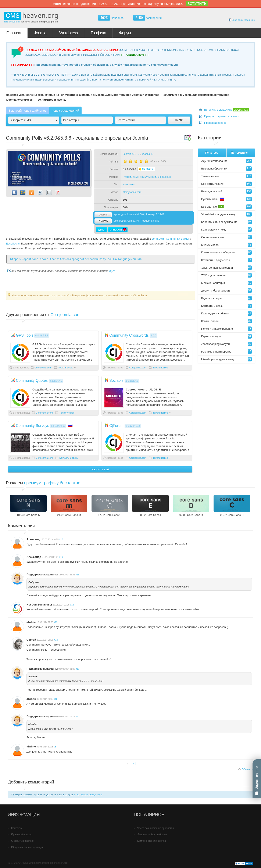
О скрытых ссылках (23, 841)
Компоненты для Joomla (152, 841)
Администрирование (226, 161)
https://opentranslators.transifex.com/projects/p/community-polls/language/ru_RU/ (76, 259)
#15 (77, 575)
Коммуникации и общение (155, 177)
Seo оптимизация (226, 184)
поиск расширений (65, 110)
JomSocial (158, 239)
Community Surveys (33, 426)
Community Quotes (32, 381)
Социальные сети (226, 237)
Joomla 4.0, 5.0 (132, 154)
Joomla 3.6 (148, 154)
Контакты (17, 828)
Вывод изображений (226, 169)
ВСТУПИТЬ (197, 4)
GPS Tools (25, 335)
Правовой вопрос (215, 123)
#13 (56, 622)
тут (112, 271)
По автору (212, 153)
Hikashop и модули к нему (226, 359)
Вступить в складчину (227, 110)
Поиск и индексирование (226, 329)
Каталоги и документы (226, 260)
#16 (61, 557)
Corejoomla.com (132, 192)
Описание (118, 230)
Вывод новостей (226, 191)
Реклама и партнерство (226, 352)
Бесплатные (226, 207)
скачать (103, 215)
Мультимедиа (226, 245)
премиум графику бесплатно (52, 483)
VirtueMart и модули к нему (226, 214)
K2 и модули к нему (226, 230)
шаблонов (111, 18)
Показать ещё (100, 469)
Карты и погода (226, 336)
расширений (147, 18)
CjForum (116, 426)
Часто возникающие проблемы (155, 828)
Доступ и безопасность (226, 291)
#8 (55, 747)
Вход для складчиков (241, 20)
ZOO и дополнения (226, 275)
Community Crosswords (129, 335)
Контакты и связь (69, 458)
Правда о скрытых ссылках (222, 116)
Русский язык (131, 177)
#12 (56, 640)
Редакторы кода (226, 298)
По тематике (239, 153)
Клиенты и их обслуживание (226, 222)
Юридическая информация (27, 847)
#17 (61, 540)
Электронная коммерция (226, 268)
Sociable (116, 381)
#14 (72, 605)
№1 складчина (12, 22)
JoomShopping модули (226, 344)
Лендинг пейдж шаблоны (152, 835)
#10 (56, 699)
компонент (129, 185)
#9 (77, 717)
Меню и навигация (226, 283)
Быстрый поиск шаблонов (28, 110)
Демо (101, 230)
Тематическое (66, 368)
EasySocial (13, 244)
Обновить (247, 769)
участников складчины (88, 794)
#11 (77, 669)
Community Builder (178, 239)
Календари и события (226, 313)
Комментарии (226, 321)
